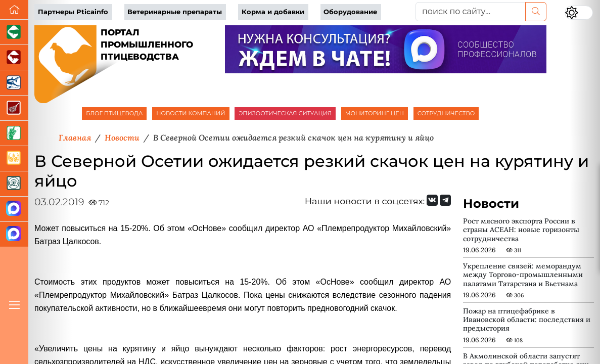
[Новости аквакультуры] (14, 83)
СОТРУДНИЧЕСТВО (446, 113)
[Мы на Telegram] (445, 200)
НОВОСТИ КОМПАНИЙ (191, 113)
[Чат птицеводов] (14, 235)
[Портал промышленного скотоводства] (14, 58)
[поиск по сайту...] (471, 12)
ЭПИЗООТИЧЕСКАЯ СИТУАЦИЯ (285, 113)
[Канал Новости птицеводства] (14, 209)
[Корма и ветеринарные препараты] (14, 184)
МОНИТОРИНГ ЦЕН (375, 113)
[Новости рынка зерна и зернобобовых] (14, 133)
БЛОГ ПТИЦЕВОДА (114, 113)
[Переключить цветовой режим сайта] (579, 13)
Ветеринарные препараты (175, 12)
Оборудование (350, 12)
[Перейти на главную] (14, 10)
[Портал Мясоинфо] (14, 108)
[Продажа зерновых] (14, 159)
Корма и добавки (273, 12)
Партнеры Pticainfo (73, 12)
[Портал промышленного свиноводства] (14, 32)
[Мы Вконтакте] (432, 200)
